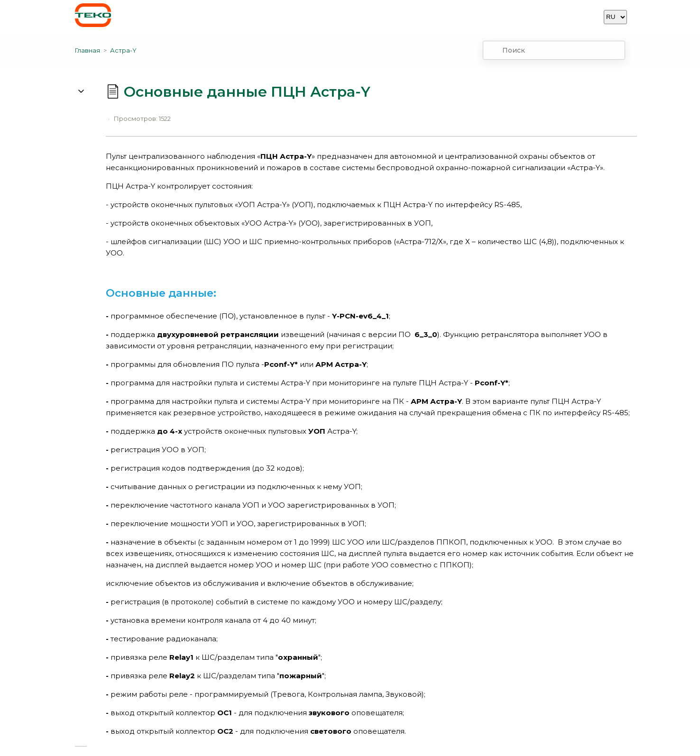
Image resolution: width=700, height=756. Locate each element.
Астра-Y (123, 50)
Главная (87, 50)
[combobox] (554, 50)
